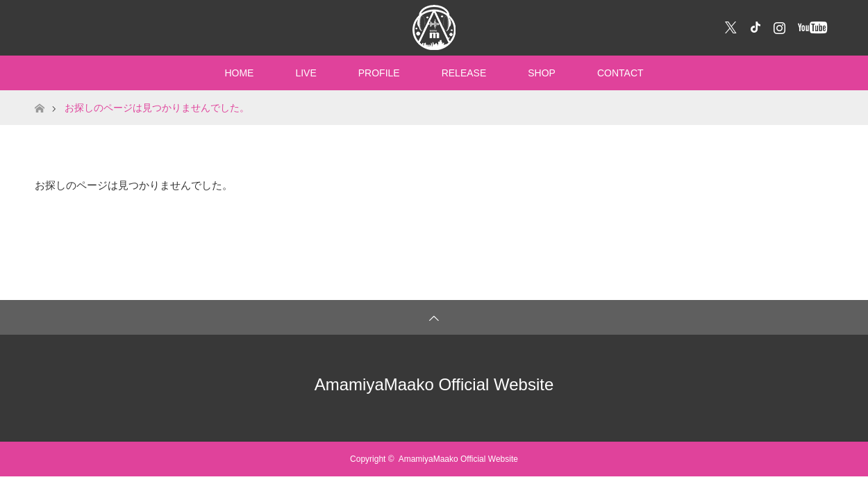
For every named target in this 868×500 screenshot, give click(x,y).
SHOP (542, 73)
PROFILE (379, 73)
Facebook (753, 25)
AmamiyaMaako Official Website (434, 384)
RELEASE (464, 73)
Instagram (778, 25)
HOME (239, 73)
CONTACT (620, 73)
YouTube (811, 25)
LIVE (306, 73)
